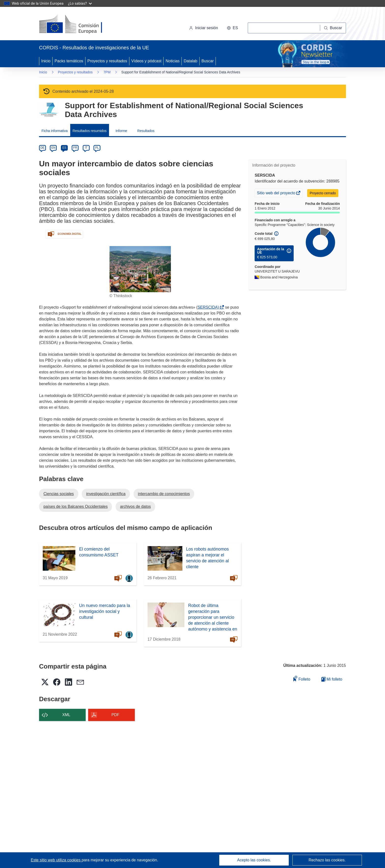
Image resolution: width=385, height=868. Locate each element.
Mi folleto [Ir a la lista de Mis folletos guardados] (332, 679)
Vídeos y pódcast (146, 61)
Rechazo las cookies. (327, 860)
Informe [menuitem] (121, 131)
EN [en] (53, 148)
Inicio (46, 61)
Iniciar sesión (203, 28)
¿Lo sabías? (80, 3)
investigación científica (106, 494)
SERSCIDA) (209, 307)
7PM (107, 72)
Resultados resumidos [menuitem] (90, 131)
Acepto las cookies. (254, 860)
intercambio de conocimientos (164, 494)
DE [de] (43, 148)
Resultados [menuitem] (146, 131)
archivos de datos (135, 506)
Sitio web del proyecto (276, 194)
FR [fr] (75, 148)
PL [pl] (97, 148)
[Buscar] (333, 28)
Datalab (190, 61)
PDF (115, 715)
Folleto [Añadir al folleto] (302, 678)
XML (66, 715)
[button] (232, 28)
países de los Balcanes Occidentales (76, 506)
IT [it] (86, 148)
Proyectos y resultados (107, 61)
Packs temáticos (69, 61)
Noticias (172, 61)
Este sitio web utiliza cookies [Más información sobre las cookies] (56, 860)
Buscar (208, 61)
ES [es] (64, 148)
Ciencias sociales (59, 494)
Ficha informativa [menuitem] (55, 131)
